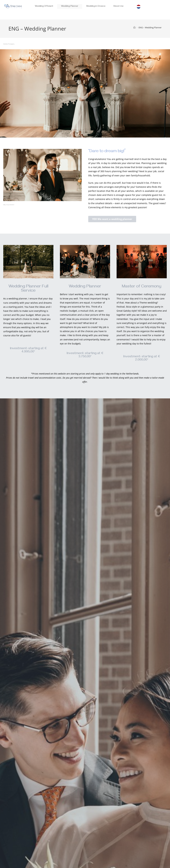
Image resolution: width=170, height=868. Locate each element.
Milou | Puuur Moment (9, 205)
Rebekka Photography (9, 44)
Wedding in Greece (96, 6)
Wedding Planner (70, 6)
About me (118, 6)
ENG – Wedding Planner (150, 27)
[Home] (134, 27)
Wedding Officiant (44, 6)
